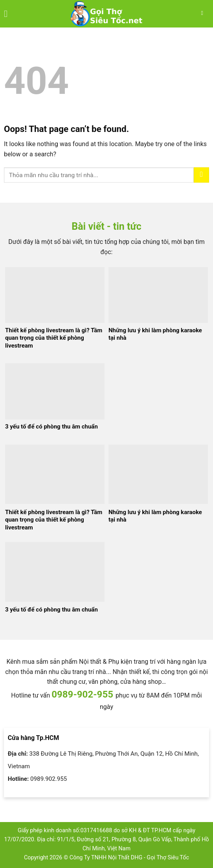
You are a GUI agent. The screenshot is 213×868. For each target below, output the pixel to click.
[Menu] (9, 14)
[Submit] (201, 175)
